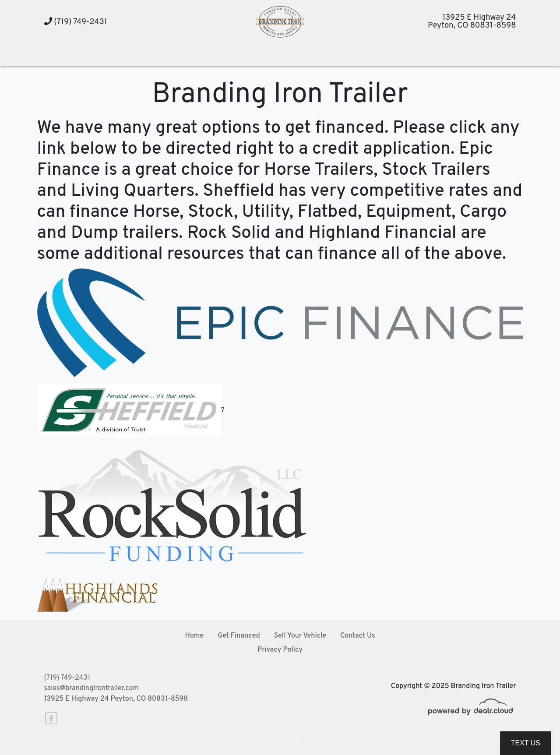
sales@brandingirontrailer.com (92, 688)
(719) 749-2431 (76, 22)
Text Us (526, 743)
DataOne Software (179, 740)
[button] (160, 55)
